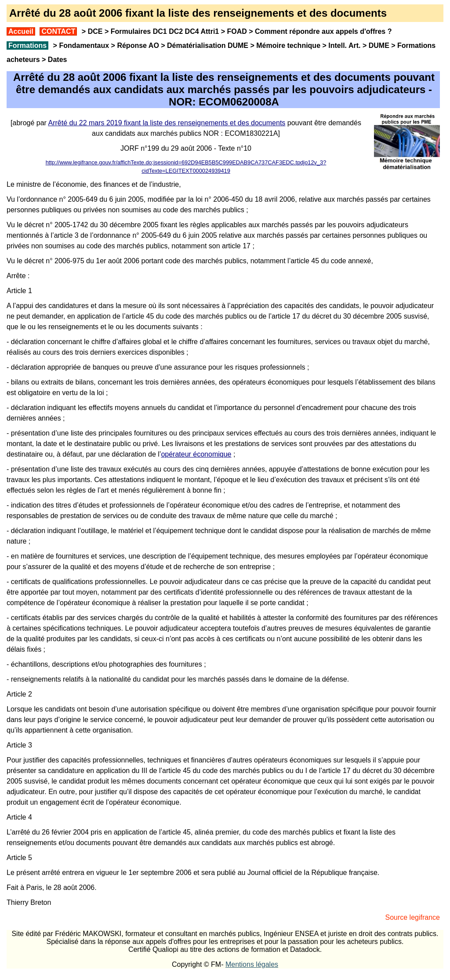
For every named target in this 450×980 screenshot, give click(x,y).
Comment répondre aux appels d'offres (320, 31)
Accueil (21, 31)
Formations (27, 45)
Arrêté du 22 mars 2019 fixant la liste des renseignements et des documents (167, 123)
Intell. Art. (344, 45)
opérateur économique (196, 454)
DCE (95, 31)
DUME (379, 45)
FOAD (237, 31)
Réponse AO (138, 45)
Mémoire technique (288, 45)
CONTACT (58, 31)
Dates (58, 60)
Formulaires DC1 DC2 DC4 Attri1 (165, 31)
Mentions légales (252, 964)
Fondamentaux (83, 45)
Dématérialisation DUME (208, 45)
